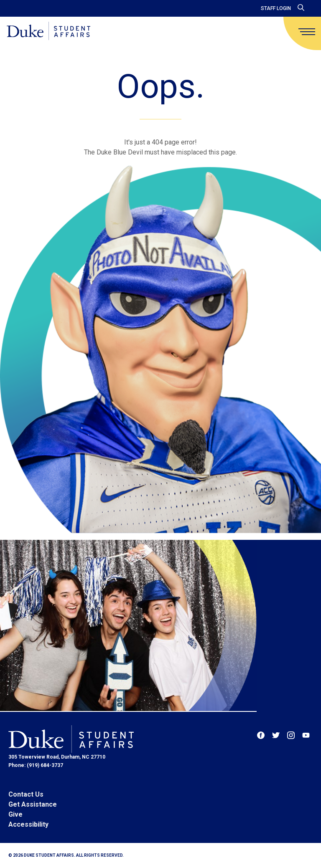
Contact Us (26, 794)
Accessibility (28, 824)
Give (15, 814)
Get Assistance (33, 804)
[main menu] (307, 32)
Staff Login (276, 8)
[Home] (48, 32)
